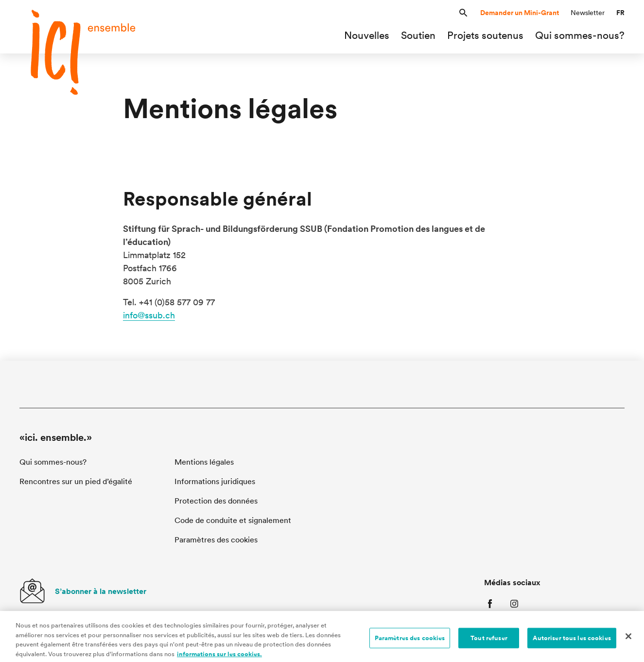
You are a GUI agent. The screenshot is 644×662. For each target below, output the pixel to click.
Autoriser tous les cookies (572, 641)
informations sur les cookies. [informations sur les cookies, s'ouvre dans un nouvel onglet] (219, 657)
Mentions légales (204, 462)
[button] (463, 13)
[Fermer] (628, 640)
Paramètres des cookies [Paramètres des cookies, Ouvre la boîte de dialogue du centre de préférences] (410, 641)
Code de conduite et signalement (233, 520)
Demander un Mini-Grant (520, 13)
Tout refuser (489, 641)
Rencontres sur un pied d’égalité (76, 481)
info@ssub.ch (149, 315)
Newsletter (588, 13)
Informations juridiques (215, 481)
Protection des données (216, 501)
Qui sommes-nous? (53, 462)
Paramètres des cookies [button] (216, 540)
